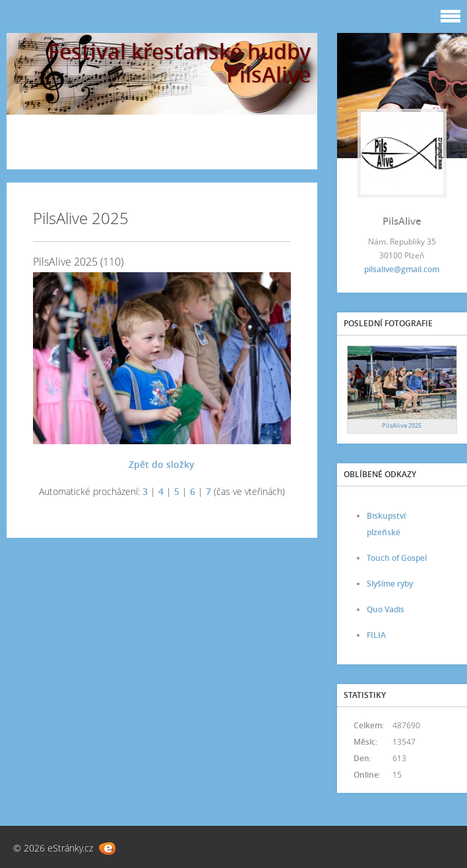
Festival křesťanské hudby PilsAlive (179, 63)
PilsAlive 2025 (402, 425)
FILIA (376, 635)
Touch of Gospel (397, 558)
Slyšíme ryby (390, 584)
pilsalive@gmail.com (402, 269)
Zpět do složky (162, 464)
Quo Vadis (386, 609)
